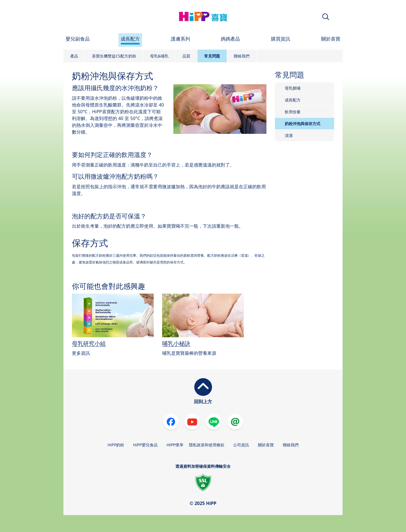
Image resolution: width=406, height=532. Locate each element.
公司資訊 (241, 445)
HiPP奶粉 (116, 445)
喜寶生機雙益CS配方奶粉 (114, 56)
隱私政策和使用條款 (207, 445)
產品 (74, 56)
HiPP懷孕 (175, 445)
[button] (326, 17)
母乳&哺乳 (159, 56)
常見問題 (212, 56)
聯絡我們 (242, 56)
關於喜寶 (266, 445)
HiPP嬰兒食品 (145, 445)
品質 (186, 56)
